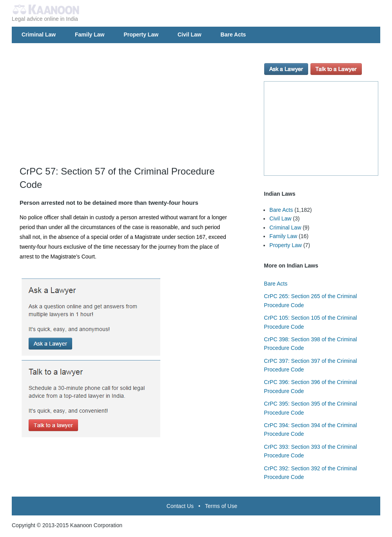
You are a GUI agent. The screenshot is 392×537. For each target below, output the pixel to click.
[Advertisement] (136, 110)
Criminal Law (39, 35)
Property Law (141, 35)
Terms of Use (221, 506)
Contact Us (180, 506)
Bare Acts (233, 35)
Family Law (90, 35)
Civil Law (190, 35)
